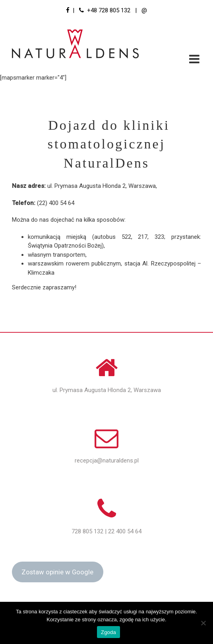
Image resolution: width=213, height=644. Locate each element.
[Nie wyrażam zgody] (203, 623)
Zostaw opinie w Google (57, 572)
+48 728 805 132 (109, 10)
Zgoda (108, 632)
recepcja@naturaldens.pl (107, 461)
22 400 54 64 (125, 531)
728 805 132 (87, 531)
